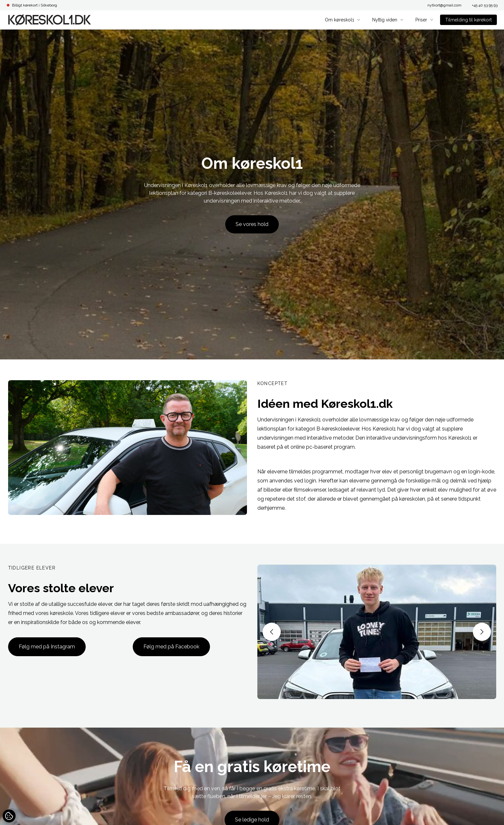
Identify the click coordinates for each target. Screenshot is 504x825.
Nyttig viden (388, 20)
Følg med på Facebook (171, 647)
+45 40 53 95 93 (485, 5)
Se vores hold (252, 224)
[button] (272, 632)
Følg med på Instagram (47, 647)
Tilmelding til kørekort (468, 20)
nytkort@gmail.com (444, 5)
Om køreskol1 (343, 20)
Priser (424, 20)
